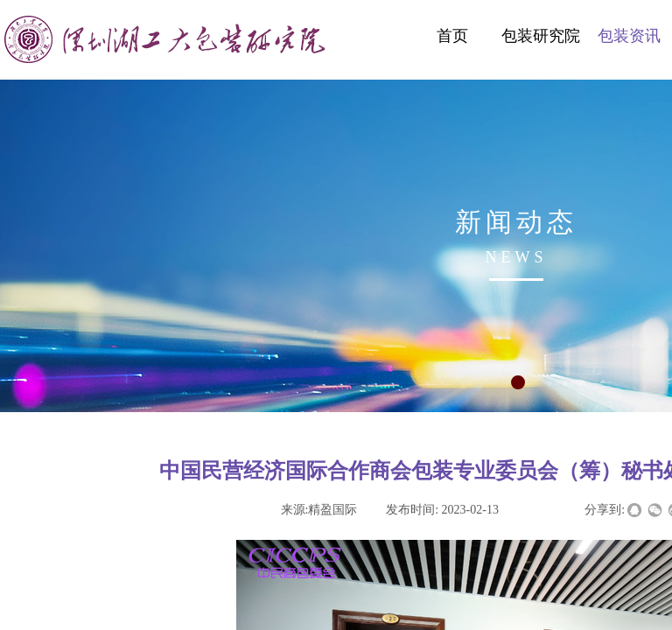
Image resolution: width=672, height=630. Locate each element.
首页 (452, 36)
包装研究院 (541, 36)
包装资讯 (629, 36)
